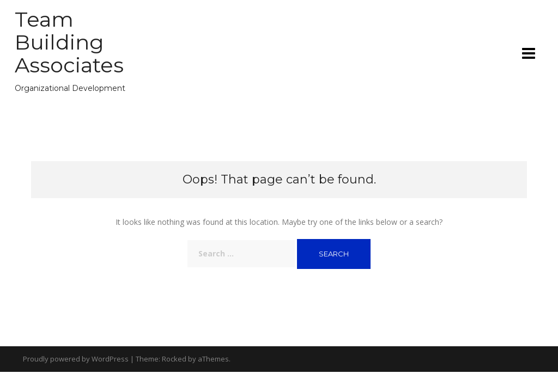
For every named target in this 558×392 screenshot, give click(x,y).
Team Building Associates (69, 42)
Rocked (174, 359)
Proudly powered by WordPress (76, 359)
